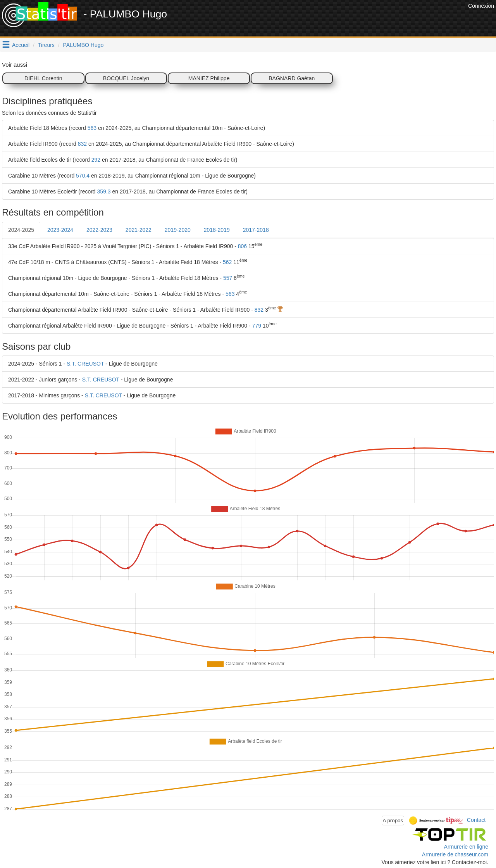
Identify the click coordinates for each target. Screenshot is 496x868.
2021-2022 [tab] (139, 230)
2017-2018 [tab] (256, 230)
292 (96, 160)
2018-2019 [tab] (217, 230)
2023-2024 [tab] (60, 230)
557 (228, 278)
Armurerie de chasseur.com (455, 854)
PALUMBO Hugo (84, 45)
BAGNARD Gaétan (292, 78)
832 (82, 144)
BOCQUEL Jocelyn (126, 78)
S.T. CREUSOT (85, 364)
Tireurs (46, 45)
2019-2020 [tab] (178, 230)
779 (257, 326)
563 (92, 128)
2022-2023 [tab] (99, 230)
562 (227, 262)
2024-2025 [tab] (21, 230)
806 (242, 246)
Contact (476, 820)
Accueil (21, 45)
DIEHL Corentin (43, 78)
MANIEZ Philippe (209, 78)
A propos (393, 821)
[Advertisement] (325, 19)
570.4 (83, 176)
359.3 (104, 192)
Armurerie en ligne (466, 847)
